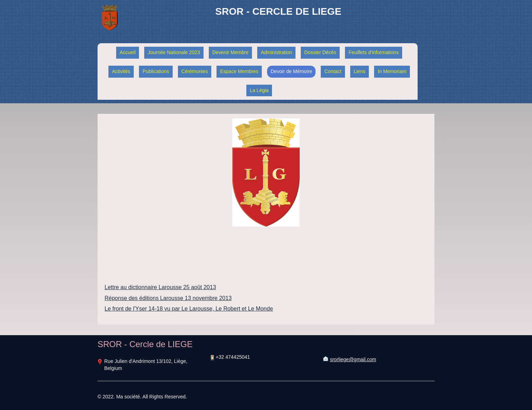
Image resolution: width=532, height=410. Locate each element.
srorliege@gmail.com (353, 359)
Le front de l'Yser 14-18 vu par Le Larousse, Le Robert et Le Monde (189, 309)
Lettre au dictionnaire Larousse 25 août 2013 (160, 287)
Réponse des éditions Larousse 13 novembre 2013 (168, 298)
